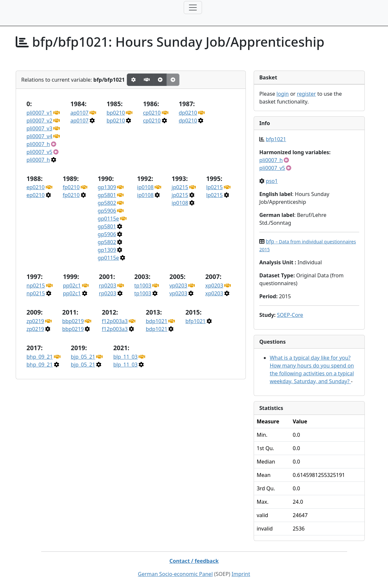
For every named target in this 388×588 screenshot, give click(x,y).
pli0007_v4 (39, 136)
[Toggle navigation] (193, 8)
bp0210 (116, 113)
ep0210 (35, 187)
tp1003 (143, 286)
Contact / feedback (194, 561)
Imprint (241, 574)
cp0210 (152, 113)
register (306, 94)
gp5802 (107, 203)
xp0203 (214, 286)
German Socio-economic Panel (175, 574)
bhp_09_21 (40, 357)
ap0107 (79, 113)
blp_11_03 (125, 357)
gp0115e (108, 219)
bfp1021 (195, 321)
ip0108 (145, 187)
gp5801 (107, 195)
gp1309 (107, 187)
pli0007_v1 (39, 113)
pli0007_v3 (39, 128)
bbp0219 (73, 321)
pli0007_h (38, 144)
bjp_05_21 (83, 357)
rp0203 (108, 286)
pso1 (272, 181)
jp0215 (180, 187)
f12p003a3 (115, 321)
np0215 (36, 286)
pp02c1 (72, 286)
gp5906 (107, 211)
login (283, 94)
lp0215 (215, 187)
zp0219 (35, 321)
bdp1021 (157, 321)
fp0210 (71, 187)
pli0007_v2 (39, 121)
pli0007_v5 (39, 152)
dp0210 (188, 113)
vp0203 (178, 286)
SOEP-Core (290, 315)
